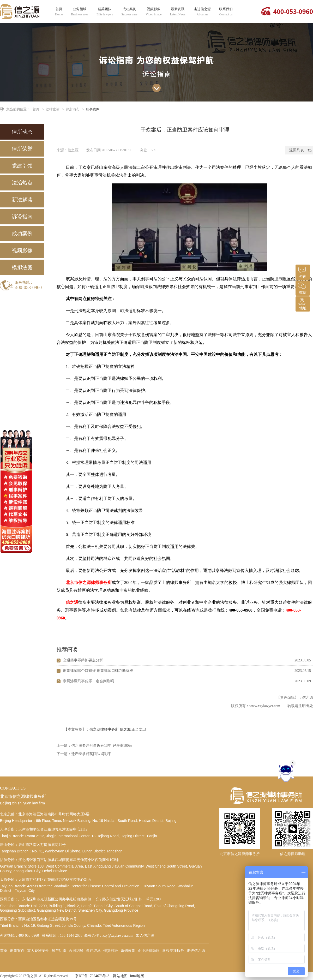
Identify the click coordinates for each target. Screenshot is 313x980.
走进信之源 (202, 12)
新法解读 (22, 200)
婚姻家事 (128, 951)
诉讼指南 (22, 217)
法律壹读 (53, 109)
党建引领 (22, 166)
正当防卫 (139, 729)
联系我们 (226, 12)
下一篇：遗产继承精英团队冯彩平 (84, 754)
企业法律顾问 (149, 951)
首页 (59, 12)
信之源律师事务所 (104, 729)
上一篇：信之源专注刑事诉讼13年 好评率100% (94, 746)
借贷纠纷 (111, 951)
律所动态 (73, 109)
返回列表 (297, 150)
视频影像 (154, 12)
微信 (302, 287)
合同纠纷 (76, 951)
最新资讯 (178, 12)
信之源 (125, 729)
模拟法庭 (22, 267)
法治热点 (22, 183)
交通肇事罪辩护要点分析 (83, 660)
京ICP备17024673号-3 (92, 976)
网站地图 (120, 976)
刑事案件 (93, 109)
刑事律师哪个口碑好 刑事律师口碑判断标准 (98, 671)
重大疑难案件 (38, 951)
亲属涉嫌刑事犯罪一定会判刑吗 (88, 681)
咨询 (302, 271)
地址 (302, 303)
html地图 (137, 976)
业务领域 (80, 12)
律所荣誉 (22, 149)
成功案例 (129, 12)
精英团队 (105, 12)
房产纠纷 (59, 951)
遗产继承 (93, 951)
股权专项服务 (173, 951)
